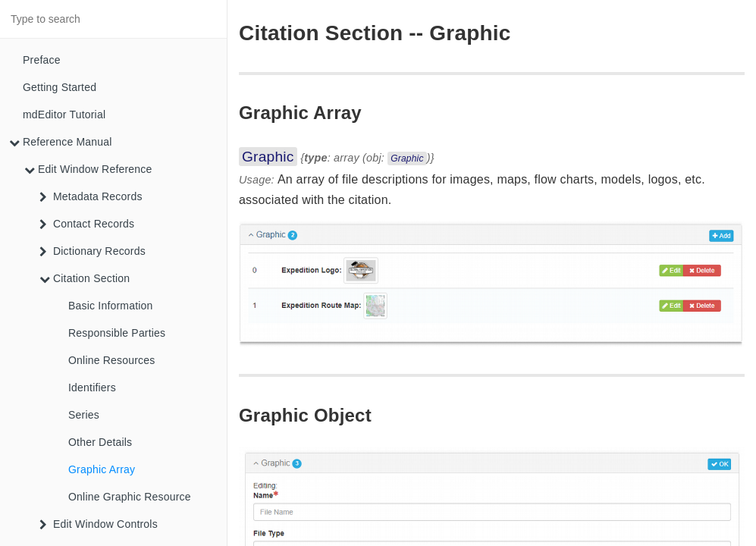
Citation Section (85, 278)
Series (84, 415)
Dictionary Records (93, 251)
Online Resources (111, 360)
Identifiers (92, 388)
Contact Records (87, 224)
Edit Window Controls (99, 524)
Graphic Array (102, 469)
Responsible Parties (117, 333)
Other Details (100, 442)
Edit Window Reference (88, 169)
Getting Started (60, 87)
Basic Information (111, 306)
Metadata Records (91, 196)
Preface (42, 60)
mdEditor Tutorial (64, 115)
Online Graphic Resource (130, 497)
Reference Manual (61, 142)
